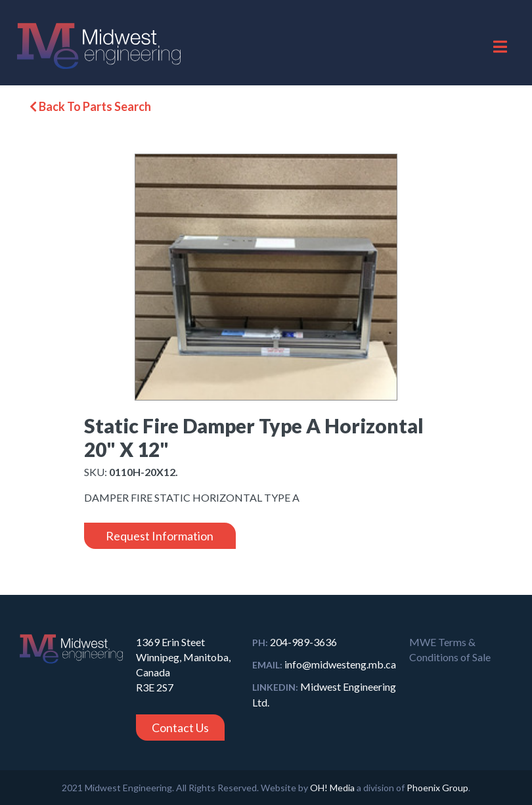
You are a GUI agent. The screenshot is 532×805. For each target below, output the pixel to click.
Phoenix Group (437, 788)
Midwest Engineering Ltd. (324, 694)
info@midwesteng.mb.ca (324, 664)
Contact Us (180, 728)
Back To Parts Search (90, 106)
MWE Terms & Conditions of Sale (450, 649)
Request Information (160, 536)
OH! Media (332, 788)
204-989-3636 (295, 642)
